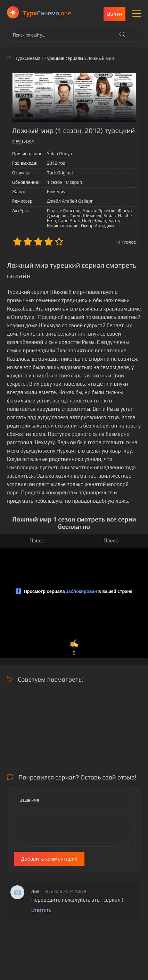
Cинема (47, 13)
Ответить (41, 910)
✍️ (74, 648)
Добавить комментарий (49, 859)
